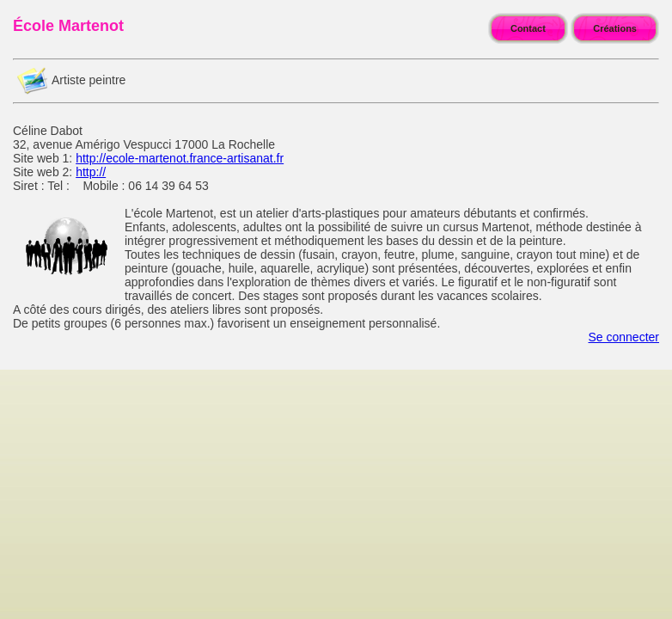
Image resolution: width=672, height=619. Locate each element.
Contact (528, 28)
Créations (615, 28)
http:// (91, 172)
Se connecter (624, 337)
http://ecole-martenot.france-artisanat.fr (180, 158)
